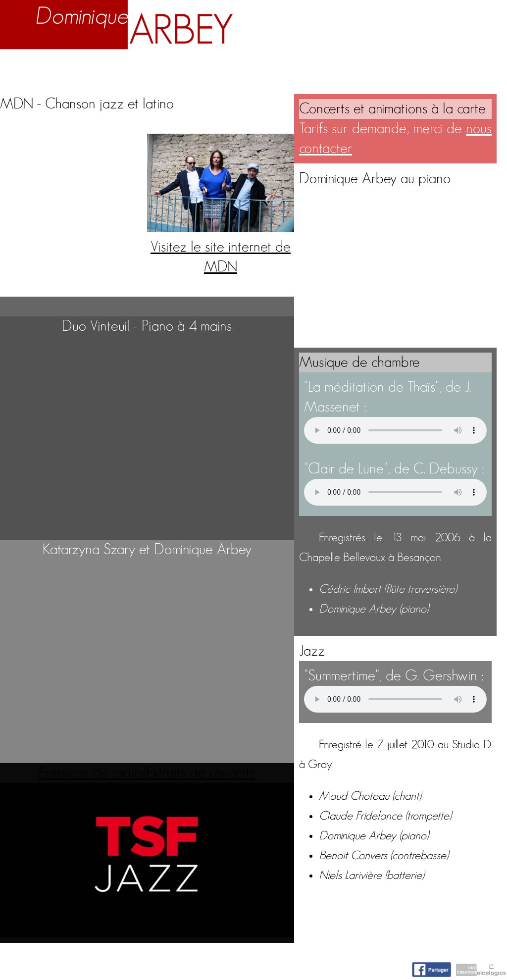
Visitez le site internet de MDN (221, 247)
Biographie (88, 67)
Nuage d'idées (399, 67)
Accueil (25, 67)
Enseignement (173, 67)
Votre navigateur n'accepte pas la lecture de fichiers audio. (395, 430)
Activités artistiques (284, 67)
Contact (478, 67)
